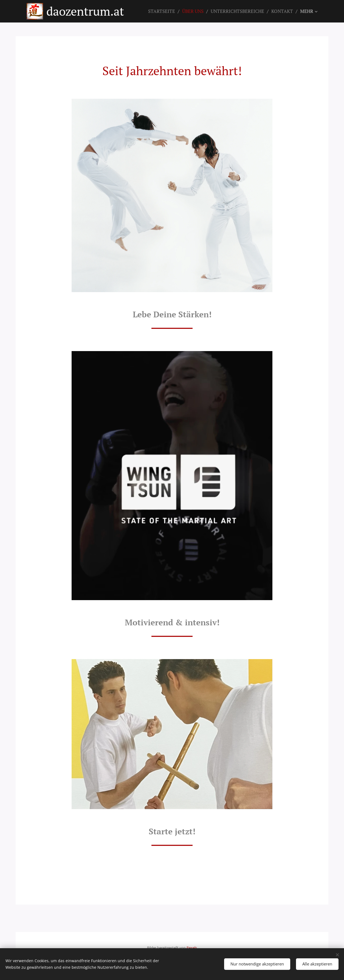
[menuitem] (163, 11)
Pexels (192, 948)
